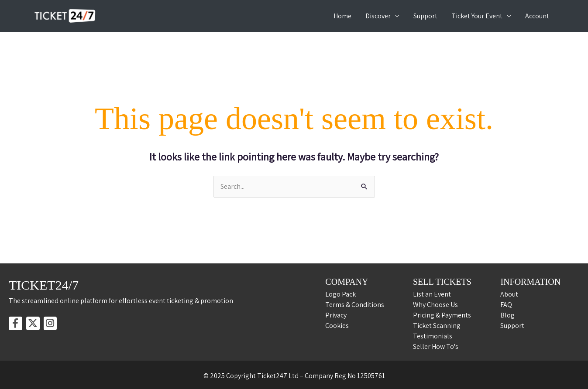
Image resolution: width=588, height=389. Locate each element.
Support (425, 16)
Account (537, 16)
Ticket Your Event (477, 16)
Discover (378, 16)
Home (342, 16)
